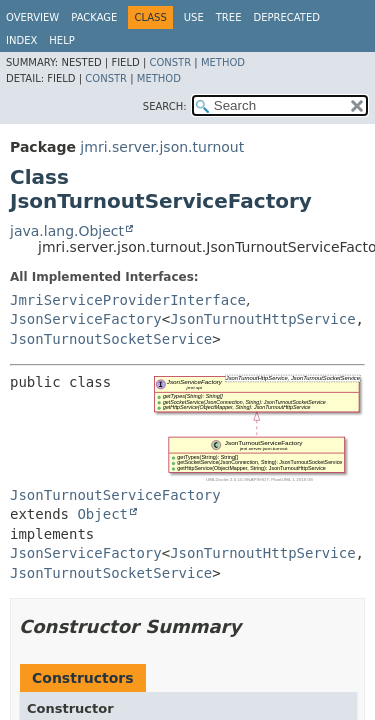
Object (102, 514)
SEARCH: (165, 106)
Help (61, 40)
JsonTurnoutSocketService (111, 339)
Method (223, 62)
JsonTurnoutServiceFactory (115, 495)
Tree (229, 17)
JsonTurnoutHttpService (262, 319)
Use (194, 17)
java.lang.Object (67, 231)
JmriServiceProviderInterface (128, 300)
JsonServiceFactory (86, 319)
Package (94, 17)
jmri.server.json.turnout (162, 147)
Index (21, 40)
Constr (170, 62)
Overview (32, 17)
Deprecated (286, 17)
